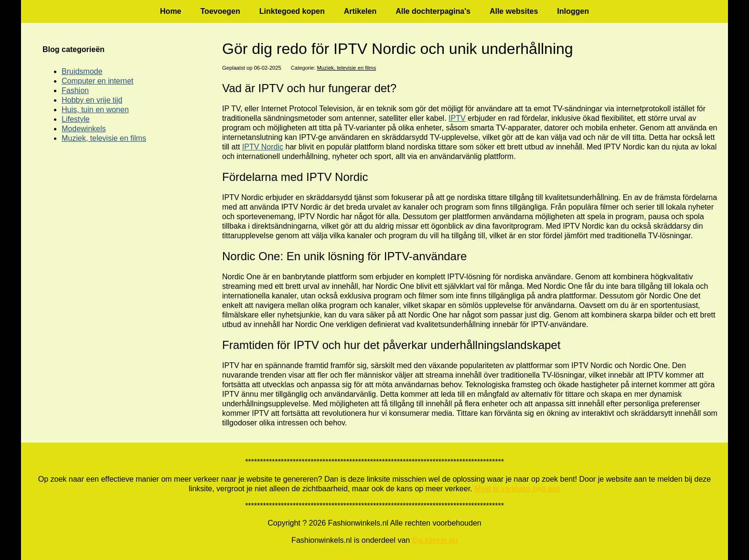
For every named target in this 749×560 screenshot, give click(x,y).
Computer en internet (97, 81)
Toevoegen (220, 11)
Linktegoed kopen (292, 11)
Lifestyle (76, 119)
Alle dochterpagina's (433, 11)
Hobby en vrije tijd (92, 100)
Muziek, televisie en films (347, 68)
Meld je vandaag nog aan (517, 489)
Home (171, 11)
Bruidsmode (82, 71)
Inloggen (573, 11)
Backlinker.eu (435, 540)
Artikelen (360, 11)
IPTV (457, 118)
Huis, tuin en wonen (95, 110)
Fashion (75, 90)
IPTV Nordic (263, 147)
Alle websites (514, 11)
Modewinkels (84, 129)
